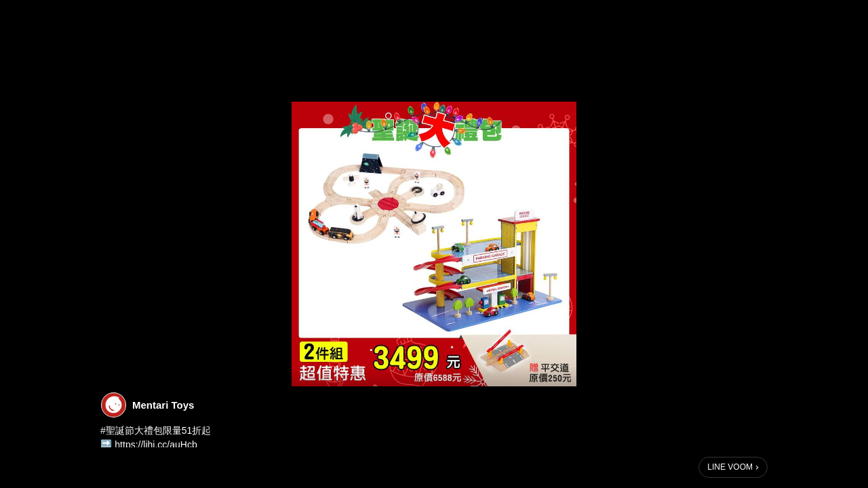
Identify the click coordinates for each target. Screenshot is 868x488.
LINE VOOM (730, 467)
